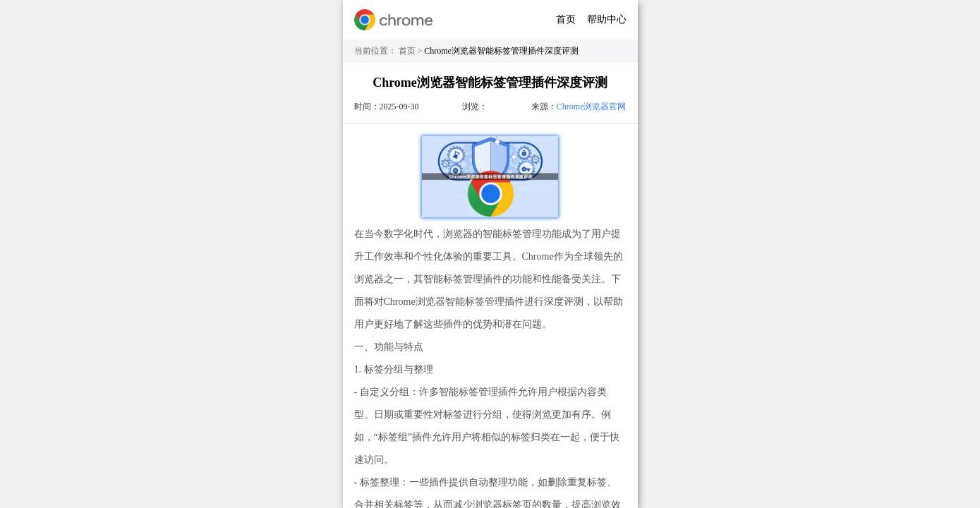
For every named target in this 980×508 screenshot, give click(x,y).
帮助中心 (607, 19)
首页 (566, 19)
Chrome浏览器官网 (592, 107)
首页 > (412, 51)
